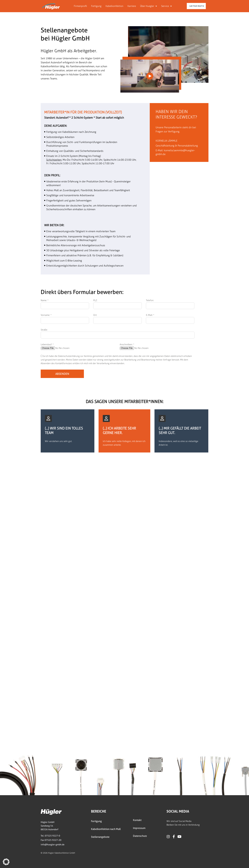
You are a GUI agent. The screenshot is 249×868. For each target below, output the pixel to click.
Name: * (45, 300)
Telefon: (150, 300)
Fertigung (96, 6)
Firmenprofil (80, 6)
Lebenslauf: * (47, 344)
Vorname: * (46, 315)
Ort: (95, 315)
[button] (6, 862)
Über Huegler (149, 6)
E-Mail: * (150, 315)
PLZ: (95, 300)
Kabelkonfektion (114, 6)
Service (167, 6)
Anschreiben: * (127, 344)
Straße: (44, 330)
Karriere (132, 6)
